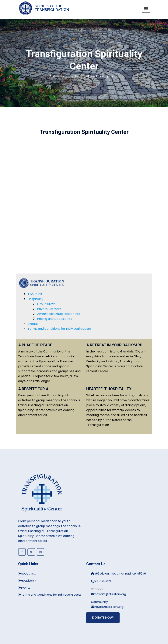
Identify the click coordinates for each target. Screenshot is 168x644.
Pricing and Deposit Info (55, 319)
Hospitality (35, 299)
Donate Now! (103, 618)
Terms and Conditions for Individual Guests (59, 329)
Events (33, 324)
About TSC (35, 294)
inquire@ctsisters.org (107, 607)
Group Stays (46, 304)
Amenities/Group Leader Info (59, 314)
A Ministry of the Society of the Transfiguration (84, 77)
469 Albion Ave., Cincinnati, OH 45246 (118, 573)
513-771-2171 (101, 581)
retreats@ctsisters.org (108, 594)
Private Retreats (49, 309)
